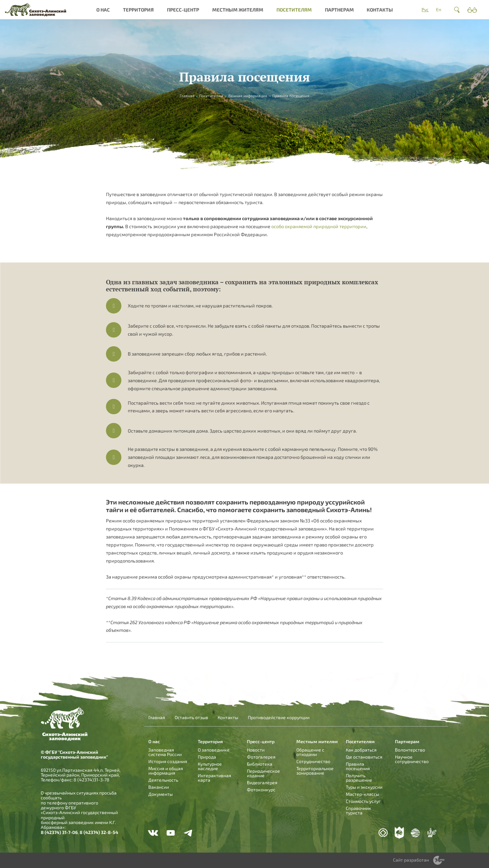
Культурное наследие (210, 766)
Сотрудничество (313, 761)
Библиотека (260, 764)
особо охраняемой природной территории (319, 226)
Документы (161, 794)
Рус (425, 9)
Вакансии (159, 787)
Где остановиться (364, 757)
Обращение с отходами (310, 752)
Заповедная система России (165, 752)
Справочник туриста (358, 810)
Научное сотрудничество (412, 759)
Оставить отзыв (191, 718)
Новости (256, 750)
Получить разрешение (359, 778)
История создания (168, 761)
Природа (207, 757)
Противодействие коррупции (279, 718)
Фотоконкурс (261, 790)
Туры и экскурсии (364, 787)
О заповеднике (214, 750)
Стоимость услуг (363, 801)
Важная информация (248, 96)
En (439, 9)
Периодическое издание (263, 773)
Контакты (380, 10)
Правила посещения (358, 766)
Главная (157, 718)
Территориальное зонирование (315, 771)
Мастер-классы (362, 794)
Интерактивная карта (214, 778)
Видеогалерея (262, 782)
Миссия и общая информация (166, 771)
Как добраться (361, 750)
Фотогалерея (261, 757)
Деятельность (163, 780)
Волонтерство (410, 750)
